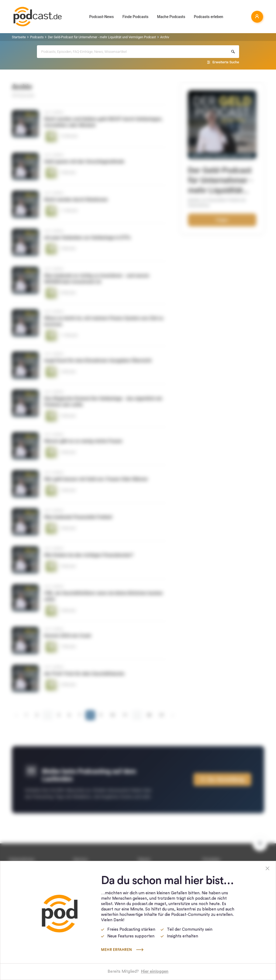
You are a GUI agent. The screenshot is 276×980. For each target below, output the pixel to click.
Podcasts (37, 37)
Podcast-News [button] (101, 17)
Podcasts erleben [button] (208, 17)
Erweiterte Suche (226, 62)
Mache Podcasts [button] (171, 17)
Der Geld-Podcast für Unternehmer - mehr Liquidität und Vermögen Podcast (102, 37)
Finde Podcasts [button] (135, 17)
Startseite (19, 37)
